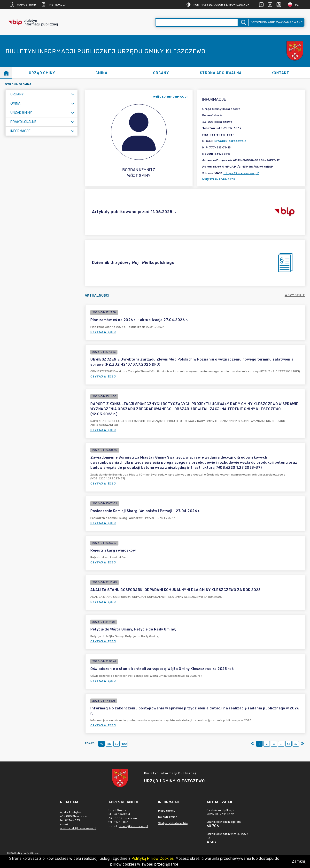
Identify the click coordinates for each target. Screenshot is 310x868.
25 (109, 744)
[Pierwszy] (253, 744)
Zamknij (299, 861)
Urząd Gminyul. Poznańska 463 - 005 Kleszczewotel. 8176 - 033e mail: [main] (129, 818)
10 (102, 744)
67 (296, 744)
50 (117, 744)
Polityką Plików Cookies (153, 858)
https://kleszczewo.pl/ (241, 173)
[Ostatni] (302, 744)
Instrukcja (54, 5)
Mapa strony (23, 5)
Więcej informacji (219, 179)
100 (124, 744)
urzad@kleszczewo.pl (231, 141)
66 (288, 744)
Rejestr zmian (168, 817)
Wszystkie (295, 295)
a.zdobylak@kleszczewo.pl (78, 828)
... (281, 744)
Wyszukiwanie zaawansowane (277, 22)
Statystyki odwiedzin (173, 823)
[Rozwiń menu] (73, 94)
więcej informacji (170, 97)
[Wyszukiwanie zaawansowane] (197, 22)
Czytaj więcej (103, 332)
